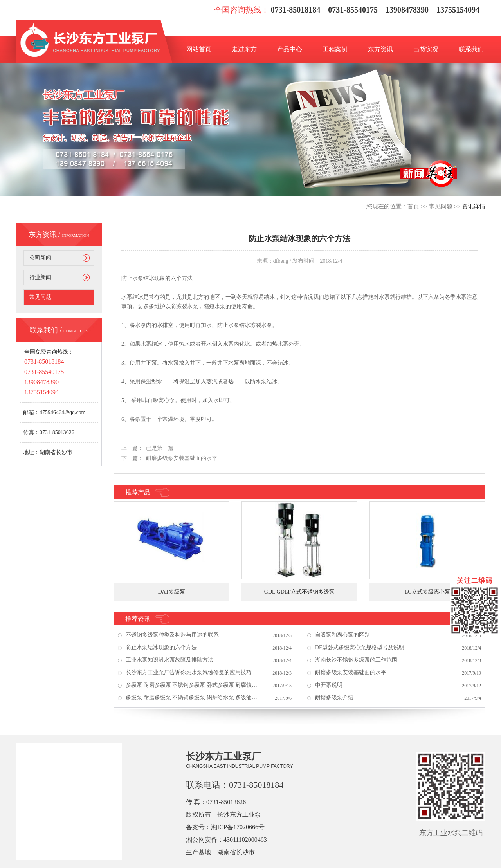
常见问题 (441, 206)
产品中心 (290, 49)
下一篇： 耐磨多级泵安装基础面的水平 (169, 458)
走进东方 (244, 49)
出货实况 (426, 49)
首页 (413, 206)
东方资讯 (380, 49)
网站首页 (199, 49)
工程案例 (335, 49)
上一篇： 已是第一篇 (147, 448)
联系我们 (471, 49)
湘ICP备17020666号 (238, 827)
